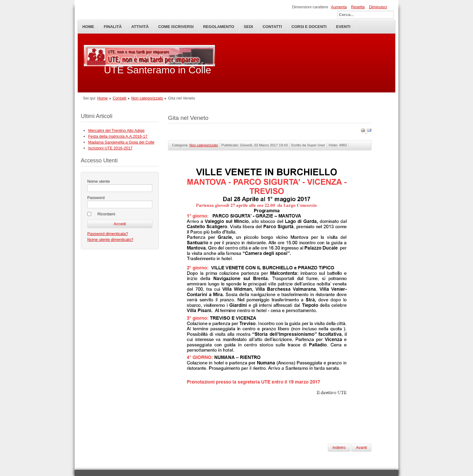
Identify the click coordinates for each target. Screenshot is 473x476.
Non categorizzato (147, 98)
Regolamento (219, 27)
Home (88, 27)
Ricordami (106, 214)
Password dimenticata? (108, 234)
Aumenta (339, 7)
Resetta (358, 7)
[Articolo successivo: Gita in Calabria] (361, 448)
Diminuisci (378, 7)
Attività (140, 27)
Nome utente (99, 181)
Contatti (120, 98)
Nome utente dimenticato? (110, 240)
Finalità (113, 27)
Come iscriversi (176, 27)
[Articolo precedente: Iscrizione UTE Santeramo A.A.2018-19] (339, 448)
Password (96, 198)
